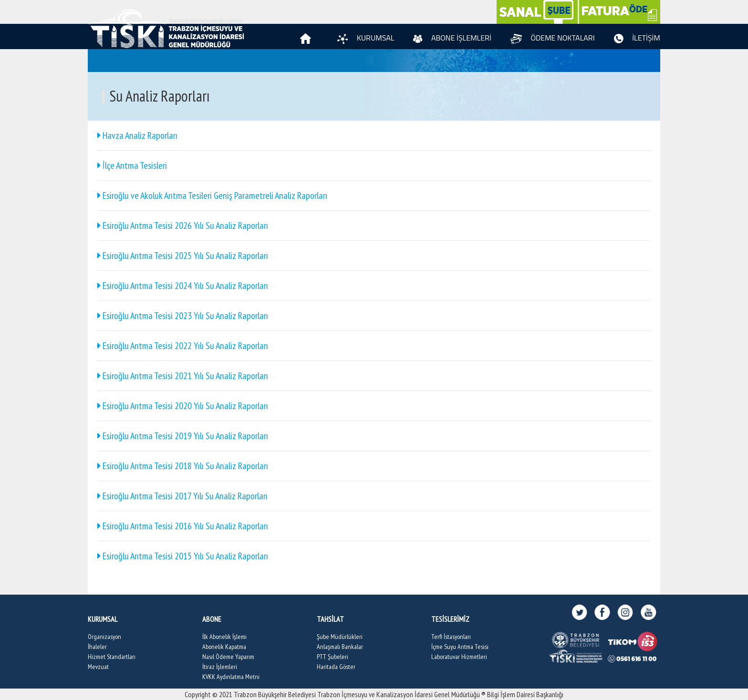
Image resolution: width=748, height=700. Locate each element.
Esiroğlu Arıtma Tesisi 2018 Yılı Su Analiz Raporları (183, 466)
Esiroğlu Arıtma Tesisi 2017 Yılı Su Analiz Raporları (182, 496)
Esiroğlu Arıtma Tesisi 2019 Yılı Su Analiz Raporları (183, 436)
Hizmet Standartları (112, 657)
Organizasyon (104, 637)
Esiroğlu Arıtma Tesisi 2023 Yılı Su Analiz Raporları (183, 316)
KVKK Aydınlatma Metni (231, 677)
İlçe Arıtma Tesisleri (132, 165)
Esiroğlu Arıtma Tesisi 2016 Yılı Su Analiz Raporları (183, 526)
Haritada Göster (336, 667)
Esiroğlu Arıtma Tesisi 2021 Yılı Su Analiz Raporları (183, 376)
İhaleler (97, 647)
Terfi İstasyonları (451, 637)
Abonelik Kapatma (224, 647)
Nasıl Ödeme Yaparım (228, 657)
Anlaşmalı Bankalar (340, 647)
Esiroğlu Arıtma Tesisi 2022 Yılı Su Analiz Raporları (183, 346)
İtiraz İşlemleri (220, 667)
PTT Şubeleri (332, 657)
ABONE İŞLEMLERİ (452, 38)
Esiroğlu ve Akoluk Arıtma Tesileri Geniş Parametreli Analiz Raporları (212, 196)
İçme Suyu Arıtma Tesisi (460, 647)
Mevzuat (98, 667)
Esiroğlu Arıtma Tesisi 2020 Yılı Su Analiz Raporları (183, 406)
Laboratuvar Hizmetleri (459, 657)
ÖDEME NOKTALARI (553, 38)
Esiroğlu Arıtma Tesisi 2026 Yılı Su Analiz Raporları (183, 226)
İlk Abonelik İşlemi (224, 637)
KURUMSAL (366, 38)
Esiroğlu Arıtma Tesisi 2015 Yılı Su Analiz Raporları (183, 556)
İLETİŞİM (637, 38)
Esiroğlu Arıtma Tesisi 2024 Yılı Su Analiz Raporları (183, 286)
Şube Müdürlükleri (340, 637)
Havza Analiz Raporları (137, 135)
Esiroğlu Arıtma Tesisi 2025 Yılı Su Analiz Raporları (183, 256)
